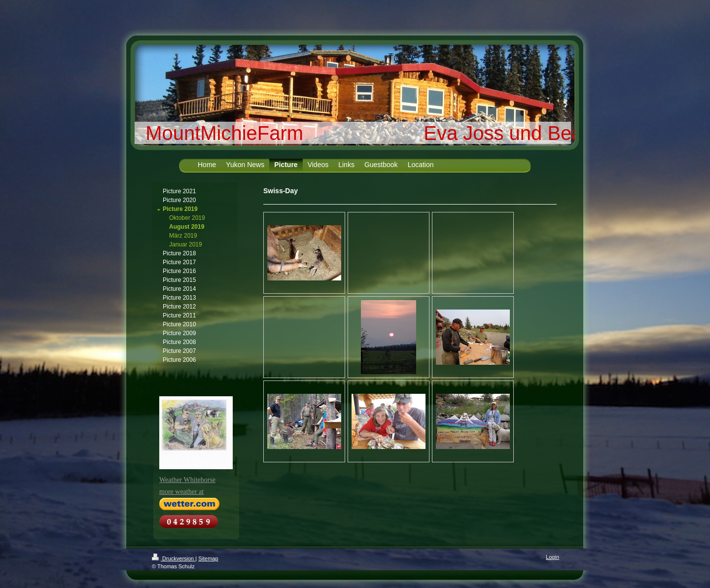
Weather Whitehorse (187, 480)
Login (552, 557)
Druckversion (174, 558)
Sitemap (208, 558)
